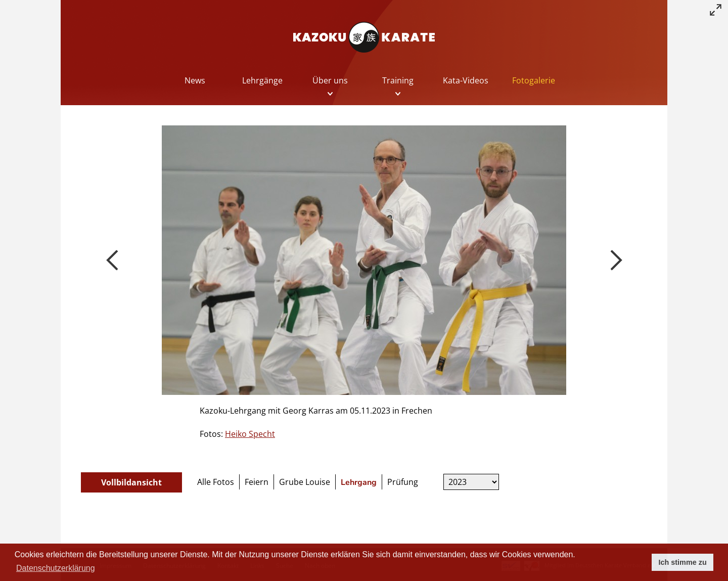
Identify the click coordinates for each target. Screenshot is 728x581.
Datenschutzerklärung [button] (56, 568)
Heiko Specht (250, 434)
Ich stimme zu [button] (683, 562)
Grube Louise (305, 482)
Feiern (257, 482)
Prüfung (403, 482)
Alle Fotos (216, 482)
